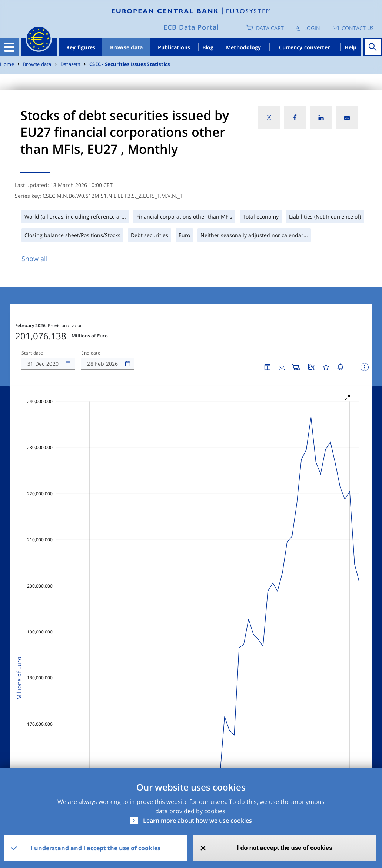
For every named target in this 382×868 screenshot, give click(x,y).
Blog (208, 47)
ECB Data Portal (191, 27)
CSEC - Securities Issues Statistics (129, 64)
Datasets (70, 64)
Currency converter (305, 47)
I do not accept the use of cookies (285, 848)
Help (351, 47)
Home (7, 64)
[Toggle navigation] (9, 47)
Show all (35, 259)
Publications (174, 47)
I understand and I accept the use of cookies (96, 848)
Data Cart (270, 28)
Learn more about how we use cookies (197, 821)
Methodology (244, 47)
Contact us (358, 28)
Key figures (81, 47)
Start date (32, 353)
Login (312, 28)
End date (91, 353)
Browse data (127, 47)
